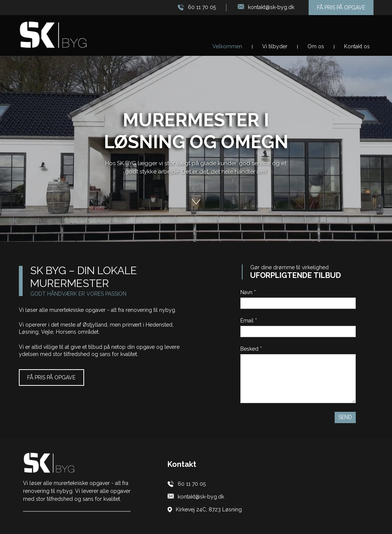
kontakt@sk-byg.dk (271, 7)
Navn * (248, 292)
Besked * (251, 349)
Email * (249, 321)
